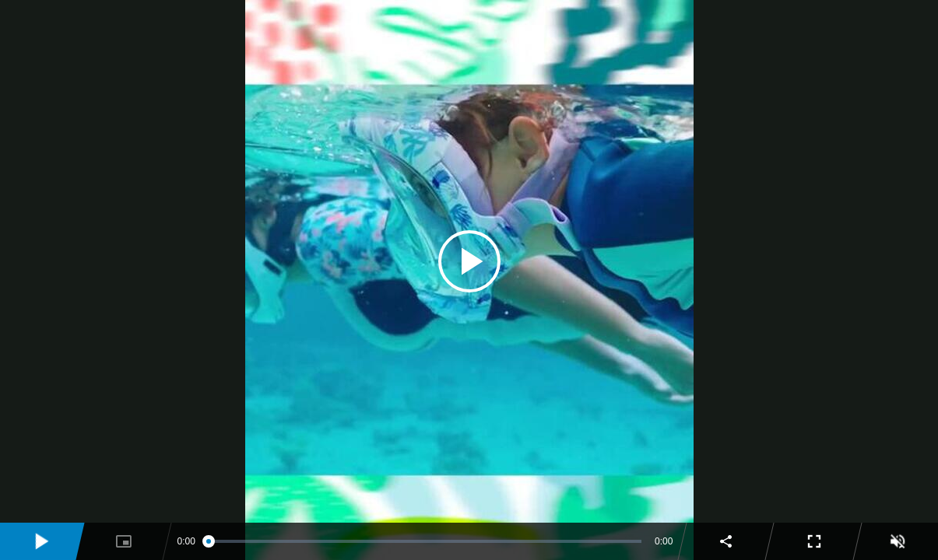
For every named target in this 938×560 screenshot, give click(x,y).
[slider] (425, 541)
